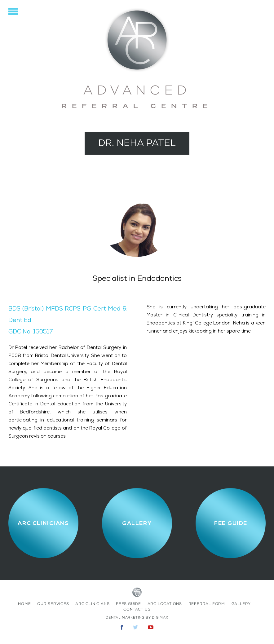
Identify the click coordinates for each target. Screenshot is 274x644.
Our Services (53, 604)
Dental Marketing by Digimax (137, 618)
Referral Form (207, 604)
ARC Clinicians (92, 604)
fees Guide (128, 604)
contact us (137, 609)
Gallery (241, 604)
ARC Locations (165, 604)
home (24, 604)
